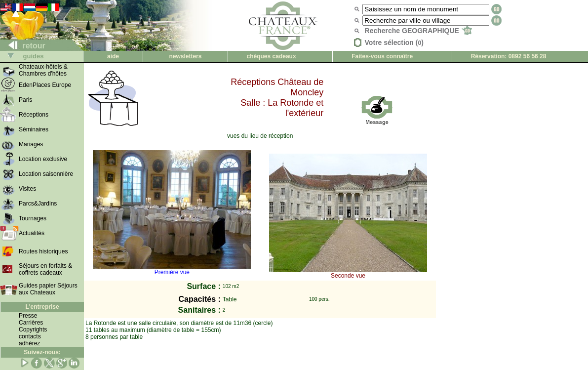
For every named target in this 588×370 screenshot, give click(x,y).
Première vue (172, 269)
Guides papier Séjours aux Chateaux (48, 289)
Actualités (32, 233)
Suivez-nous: (42, 352)
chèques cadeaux (272, 56)
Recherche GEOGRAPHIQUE (418, 31)
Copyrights (33, 329)
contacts (30, 336)
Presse (28, 316)
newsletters (185, 56)
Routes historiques (43, 251)
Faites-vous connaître (382, 56)
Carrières (31, 323)
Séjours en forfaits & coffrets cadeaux (45, 269)
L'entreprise (42, 307)
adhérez (29, 343)
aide (113, 56)
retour (23, 46)
